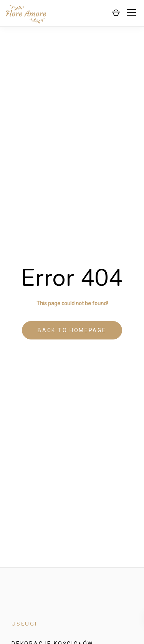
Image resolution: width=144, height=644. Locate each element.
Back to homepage (72, 330)
